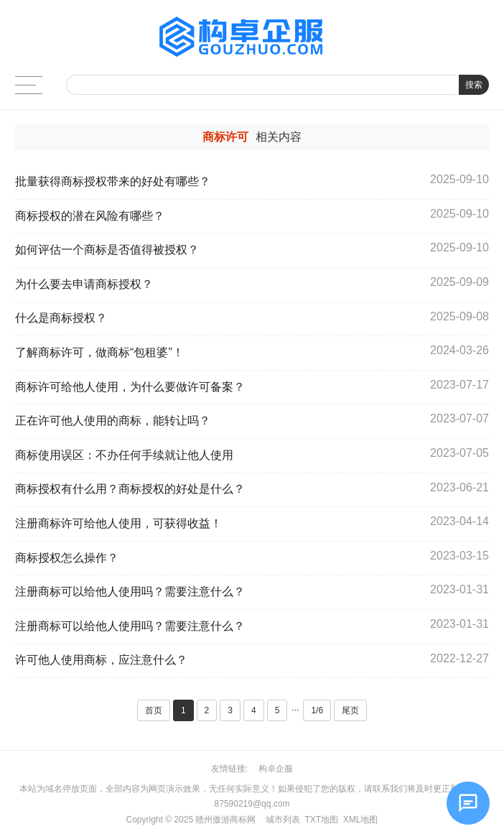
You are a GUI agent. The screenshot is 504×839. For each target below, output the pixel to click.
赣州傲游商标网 (225, 820)
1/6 (317, 710)
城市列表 (283, 820)
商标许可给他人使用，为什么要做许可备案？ (130, 387)
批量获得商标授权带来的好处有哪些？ (113, 181)
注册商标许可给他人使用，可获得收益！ (118, 523)
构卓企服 (276, 769)
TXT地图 (321, 820)
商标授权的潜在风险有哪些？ (90, 216)
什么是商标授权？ (61, 318)
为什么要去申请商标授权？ (84, 284)
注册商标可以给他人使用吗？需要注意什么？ (130, 592)
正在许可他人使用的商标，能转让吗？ (113, 421)
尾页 (350, 710)
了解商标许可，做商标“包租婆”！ (99, 352)
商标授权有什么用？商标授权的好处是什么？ (130, 489)
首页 (154, 710)
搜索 (474, 85)
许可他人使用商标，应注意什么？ (106, 660)
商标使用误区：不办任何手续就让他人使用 (124, 455)
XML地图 (361, 820)
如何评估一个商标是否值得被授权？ (107, 250)
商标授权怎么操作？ (67, 558)
